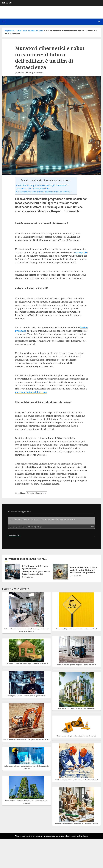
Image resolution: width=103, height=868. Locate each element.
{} (39, 527)
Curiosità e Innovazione (36, 493)
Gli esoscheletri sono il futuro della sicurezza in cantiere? (44, 192)
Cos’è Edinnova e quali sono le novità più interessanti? (42, 185)
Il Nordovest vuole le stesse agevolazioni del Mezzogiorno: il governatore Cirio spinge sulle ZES (36, 570)
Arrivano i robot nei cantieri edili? (33, 188)
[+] (43, 527)
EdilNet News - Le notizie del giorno (30, 31)
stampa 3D (81, 252)
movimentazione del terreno (31, 392)
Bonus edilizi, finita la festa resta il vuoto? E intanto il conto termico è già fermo (83, 570)
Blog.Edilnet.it (9, 31)
